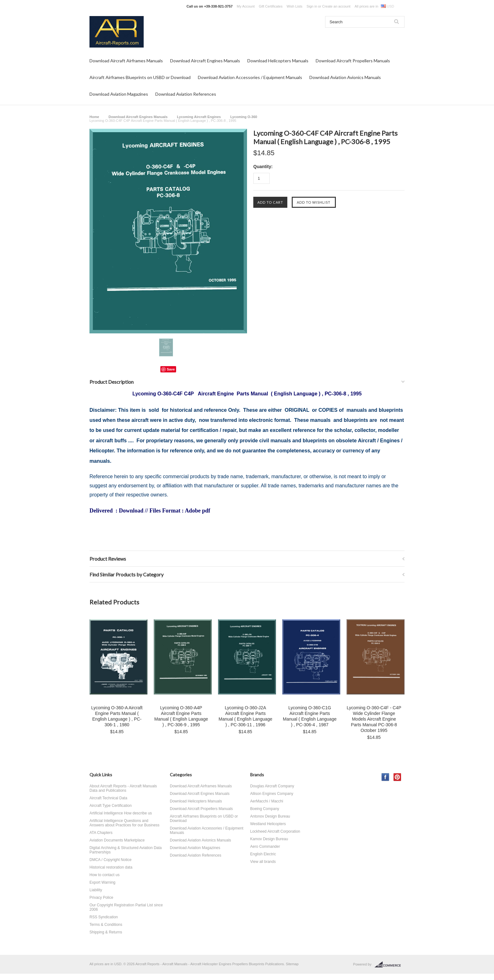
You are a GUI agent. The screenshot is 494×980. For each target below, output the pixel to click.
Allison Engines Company (272, 794)
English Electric (263, 854)
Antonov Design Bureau (270, 816)
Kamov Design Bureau (269, 839)
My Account (246, 6)
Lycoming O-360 (244, 117)
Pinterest (397, 777)
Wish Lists (295, 6)
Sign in (312, 6)
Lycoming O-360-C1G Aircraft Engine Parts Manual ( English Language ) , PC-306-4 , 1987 (310, 716)
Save (171, 369)
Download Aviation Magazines (119, 94)
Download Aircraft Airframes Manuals (126, 61)
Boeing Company (265, 809)
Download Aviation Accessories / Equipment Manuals (250, 77)
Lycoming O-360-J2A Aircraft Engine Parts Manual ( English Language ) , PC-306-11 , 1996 (245, 716)
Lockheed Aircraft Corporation (275, 831)
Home (94, 117)
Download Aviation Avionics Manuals (345, 77)
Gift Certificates (270, 6)
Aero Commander (265, 847)
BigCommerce (390, 965)
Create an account (336, 6)
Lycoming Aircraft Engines (199, 117)
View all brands (263, 862)
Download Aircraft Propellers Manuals (353, 61)
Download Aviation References (186, 94)
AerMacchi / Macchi (267, 801)
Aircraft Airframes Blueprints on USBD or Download (140, 77)
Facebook (385, 777)
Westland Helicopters (268, 824)
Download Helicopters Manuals (278, 61)
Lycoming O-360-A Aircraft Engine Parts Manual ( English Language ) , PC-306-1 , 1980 (117, 716)
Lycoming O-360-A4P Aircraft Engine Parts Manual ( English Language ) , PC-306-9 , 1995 (181, 716)
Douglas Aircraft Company (272, 786)
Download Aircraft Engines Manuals (205, 61)
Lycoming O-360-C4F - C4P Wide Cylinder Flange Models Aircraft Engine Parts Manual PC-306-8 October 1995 (374, 719)
